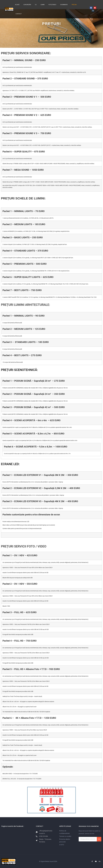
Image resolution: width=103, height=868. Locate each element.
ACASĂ (17, 5)
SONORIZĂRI (27, 5)
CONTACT (19, 14)
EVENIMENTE (64, 5)
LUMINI (43, 5)
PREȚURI (74, 5)
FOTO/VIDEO (52, 5)
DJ (36, 5)
